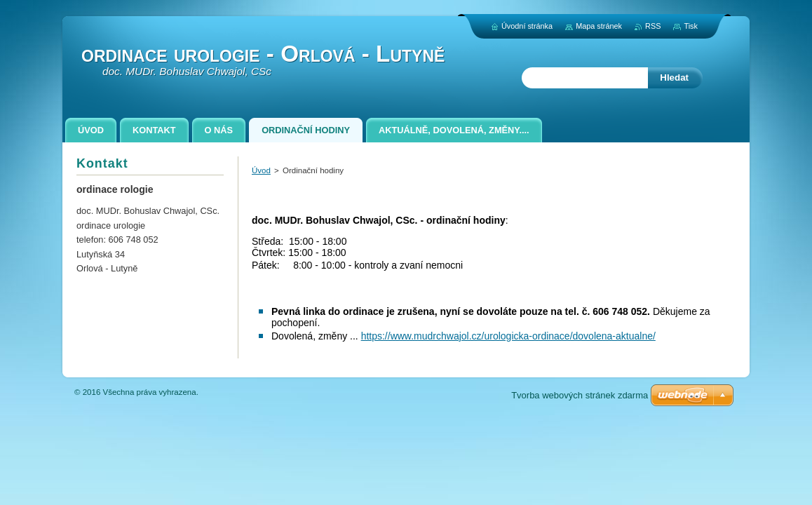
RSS (653, 26)
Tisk (691, 26)
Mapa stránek (599, 26)
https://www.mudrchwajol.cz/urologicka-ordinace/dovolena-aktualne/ (508, 336)
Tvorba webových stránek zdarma (580, 395)
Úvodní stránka (527, 26)
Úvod (261, 170)
